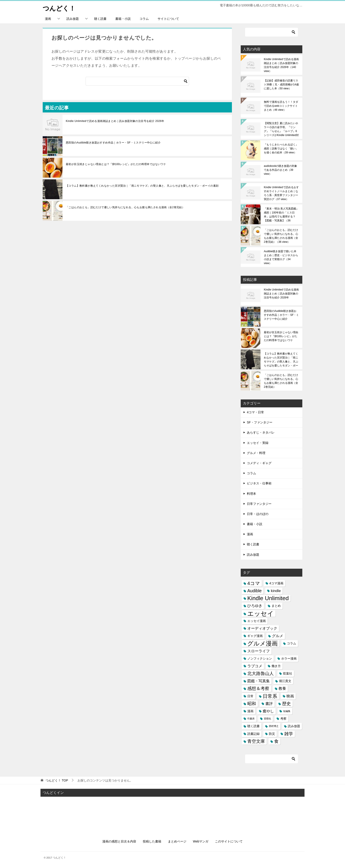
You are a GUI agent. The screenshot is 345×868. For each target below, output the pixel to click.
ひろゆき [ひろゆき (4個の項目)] (255, 606)
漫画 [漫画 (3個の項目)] (250, 711)
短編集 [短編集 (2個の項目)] (287, 711)
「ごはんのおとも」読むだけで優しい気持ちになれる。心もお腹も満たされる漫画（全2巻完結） (125, 207)
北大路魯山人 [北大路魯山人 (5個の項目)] (261, 673)
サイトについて (168, 19)
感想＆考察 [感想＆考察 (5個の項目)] (258, 688)
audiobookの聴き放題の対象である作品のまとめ (280, 170)
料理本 (251, 494)
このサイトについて (229, 841)
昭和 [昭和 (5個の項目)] (252, 704)
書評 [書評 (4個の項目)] (269, 704)
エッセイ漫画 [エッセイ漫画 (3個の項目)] (257, 621)
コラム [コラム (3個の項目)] (292, 643)
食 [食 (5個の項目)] (276, 741)
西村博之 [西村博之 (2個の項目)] (274, 726)
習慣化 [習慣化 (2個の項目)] (267, 719)
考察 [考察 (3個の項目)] (283, 719)
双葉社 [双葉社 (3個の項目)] (288, 673)
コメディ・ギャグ (259, 463)
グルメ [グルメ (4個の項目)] (278, 636)
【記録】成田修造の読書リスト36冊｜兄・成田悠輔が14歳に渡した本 (281, 85)
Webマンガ (201, 841)
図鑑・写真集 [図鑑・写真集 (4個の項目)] (259, 681)
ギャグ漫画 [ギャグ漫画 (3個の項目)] (255, 636)
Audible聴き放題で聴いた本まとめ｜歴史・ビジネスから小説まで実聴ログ (281, 257)
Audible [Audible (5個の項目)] (254, 591)
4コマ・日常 (255, 412)
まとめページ (177, 841)
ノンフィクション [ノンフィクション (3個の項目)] (260, 658)
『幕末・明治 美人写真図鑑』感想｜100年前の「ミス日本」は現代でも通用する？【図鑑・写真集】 (281, 215)
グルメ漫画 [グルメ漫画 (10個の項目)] (262, 643)
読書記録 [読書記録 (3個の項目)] (253, 734)
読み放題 (73, 19)
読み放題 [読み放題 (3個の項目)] (294, 726)
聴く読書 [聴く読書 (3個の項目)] (253, 726)
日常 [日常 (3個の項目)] (250, 696)
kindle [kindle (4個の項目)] (276, 591)
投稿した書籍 (152, 841)
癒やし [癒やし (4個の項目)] (268, 711)
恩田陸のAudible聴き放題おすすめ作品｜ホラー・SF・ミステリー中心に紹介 (113, 143)
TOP (57, 780)
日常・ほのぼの (258, 514)
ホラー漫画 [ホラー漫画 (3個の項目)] (289, 658)
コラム (144, 19)
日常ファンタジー (259, 504)
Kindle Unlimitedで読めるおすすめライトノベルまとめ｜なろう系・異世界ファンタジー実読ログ (281, 193)
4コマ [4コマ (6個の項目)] (254, 583)
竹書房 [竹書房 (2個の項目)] (251, 719)
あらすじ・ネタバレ (261, 432)
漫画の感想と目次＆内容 (119, 841)
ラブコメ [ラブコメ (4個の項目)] (255, 666)
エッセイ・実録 (258, 443)
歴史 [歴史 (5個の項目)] (286, 704)
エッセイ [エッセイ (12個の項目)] (261, 613)
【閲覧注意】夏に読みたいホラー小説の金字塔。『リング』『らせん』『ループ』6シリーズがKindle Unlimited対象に (281, 129)
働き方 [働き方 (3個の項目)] (276, 666)
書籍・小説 (123, 19)
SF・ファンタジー (260, 422)
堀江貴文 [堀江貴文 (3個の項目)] (285, 681)
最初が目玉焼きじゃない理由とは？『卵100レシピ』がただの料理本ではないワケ (116, 164)
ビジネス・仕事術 (259, 483)
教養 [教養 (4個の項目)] (282, 688)
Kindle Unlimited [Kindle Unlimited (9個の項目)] (268, 598)
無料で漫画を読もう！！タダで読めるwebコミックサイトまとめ (281, 106)
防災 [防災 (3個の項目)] (272, 734)
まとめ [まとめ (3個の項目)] (276, 606)
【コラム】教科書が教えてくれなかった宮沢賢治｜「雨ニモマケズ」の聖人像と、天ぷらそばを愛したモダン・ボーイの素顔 (142, 186)
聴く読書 (100, 19)
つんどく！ (60, 8)
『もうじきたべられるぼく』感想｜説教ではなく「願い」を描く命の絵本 (281, 149)
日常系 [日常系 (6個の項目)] (270, 696)
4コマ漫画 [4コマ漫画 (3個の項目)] (276, 583)
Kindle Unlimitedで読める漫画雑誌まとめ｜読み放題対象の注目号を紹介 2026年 (115, 121)
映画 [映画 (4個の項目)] (290, 696)
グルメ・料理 (256, 453)
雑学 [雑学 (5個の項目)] (289, 734)
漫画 (48, 19)
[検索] (137, 81)
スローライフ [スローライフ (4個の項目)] (259, 651)
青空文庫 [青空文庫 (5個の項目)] (256, 741)
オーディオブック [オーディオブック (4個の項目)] (262, 628)
